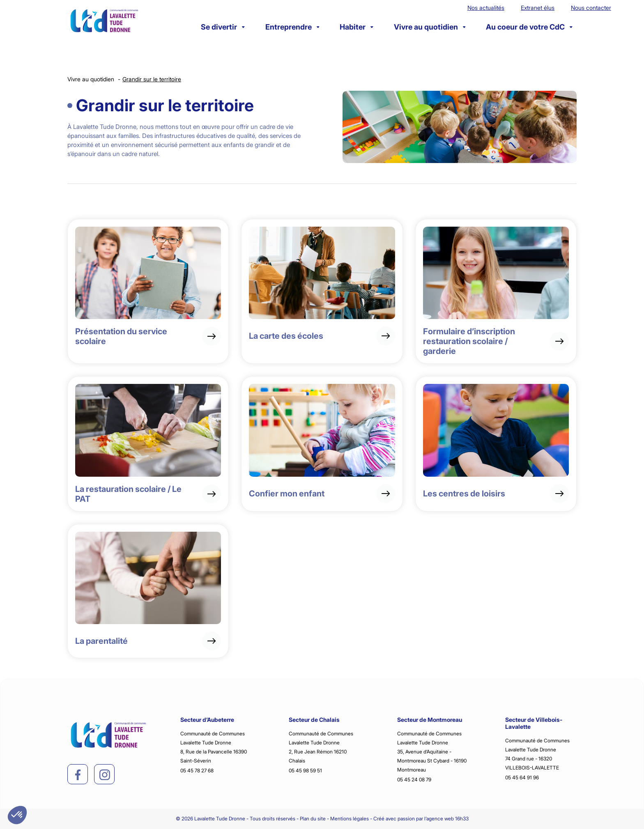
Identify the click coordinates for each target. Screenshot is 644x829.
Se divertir (223, 27)
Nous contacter (591, 8)
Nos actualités (486, 8)
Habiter (356, 27)
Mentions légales (350, 819)
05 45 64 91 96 (522, 777)
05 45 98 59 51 (305, 770)
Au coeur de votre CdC (529, 27)
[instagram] (105, 775)
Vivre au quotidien (430, 27)
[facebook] (78, 775)
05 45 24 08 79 (414, 780)
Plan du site (313, 819)
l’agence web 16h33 (446, 819)
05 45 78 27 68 (197, 770)
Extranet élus (538, 8)
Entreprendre (292, 27)
